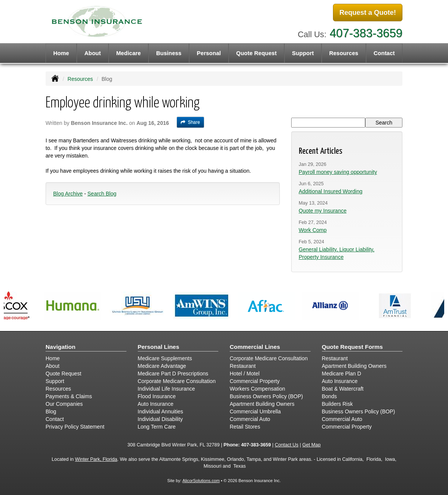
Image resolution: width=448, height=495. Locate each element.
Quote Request (63, 374)
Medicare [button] (129, 53)
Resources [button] (344, 53)
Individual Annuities (161, 411)
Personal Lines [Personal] (159, 347)
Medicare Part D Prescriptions (173, 374)
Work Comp (313, 230)
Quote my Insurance (323, 211)
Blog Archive (68, 194)
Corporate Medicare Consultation (177, 381)
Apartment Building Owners (262, 404)
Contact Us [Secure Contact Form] (287, 445)
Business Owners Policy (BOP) (266, 396)
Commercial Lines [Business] (255, 347)
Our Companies (64, 404)
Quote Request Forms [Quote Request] (353, 347)
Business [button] (169, 53)
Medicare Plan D (342, 374)
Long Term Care (157, 427)
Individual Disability (160, 419)
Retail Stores (245, 427)
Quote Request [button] (256, 53)
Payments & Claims (69, 396)
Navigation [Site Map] (61, 347)
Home (61, 53)
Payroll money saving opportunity (338, 172)
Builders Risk (338, 404)
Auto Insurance (156, 404)
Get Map (311, 445)
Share (190, 122)
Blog (51, 411)
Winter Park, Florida (96, 459)
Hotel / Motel (245, 374)
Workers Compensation (257, 389)
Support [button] (303, 53)
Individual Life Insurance (166, 389)
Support (55, 381)
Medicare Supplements (165, 358)
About (92, 53)
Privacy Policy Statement (75, 427)
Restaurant (243, 366)
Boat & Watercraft (343, 389)
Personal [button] (209, 53)
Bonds (330, 396)
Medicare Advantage (162, 366)
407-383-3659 (366, 33)
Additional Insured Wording (331, 191)
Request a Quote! (368, 13)
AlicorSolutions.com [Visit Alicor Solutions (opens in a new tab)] (201, 481)
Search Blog (102, 194)
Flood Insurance (157, 396)
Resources (80, 79)
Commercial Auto (250, 419)
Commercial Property (255, 381)
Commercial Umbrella (255, 411)
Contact (384, 53)
